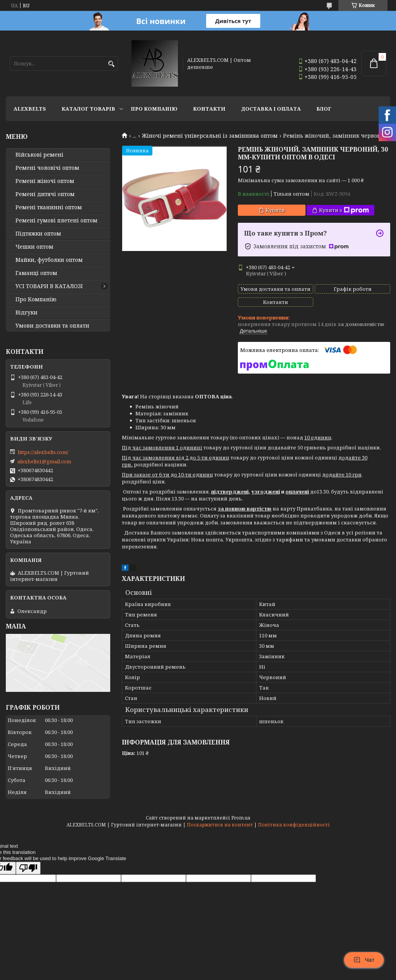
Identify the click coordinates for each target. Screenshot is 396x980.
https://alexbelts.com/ (43, 452)
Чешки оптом (34, 247)
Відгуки (26, 312)
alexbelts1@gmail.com (44, 461)
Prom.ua (241, 818)
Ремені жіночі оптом (45, 181)
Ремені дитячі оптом (45, 194)
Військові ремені (39, 155)
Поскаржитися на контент (220, 825)
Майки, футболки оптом (49, 260)
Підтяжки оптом (38, 234)
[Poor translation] (28, 868)
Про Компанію (154, 109)
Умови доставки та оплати (52, 326)
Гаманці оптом (36, 273)
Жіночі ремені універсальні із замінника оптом (210, 136)
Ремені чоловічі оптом (47, 168)
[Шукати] (111, 64)
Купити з (344, 210)
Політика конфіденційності (294, 825)
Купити (275, 210)
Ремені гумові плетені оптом (56, 220)
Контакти (209, 109)
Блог (324, 109)
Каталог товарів (88, 109)
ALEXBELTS (30, 109)
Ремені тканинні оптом (49, 207)
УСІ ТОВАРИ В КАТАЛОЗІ (49, 286)
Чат (364, 960)
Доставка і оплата (271, 109)
